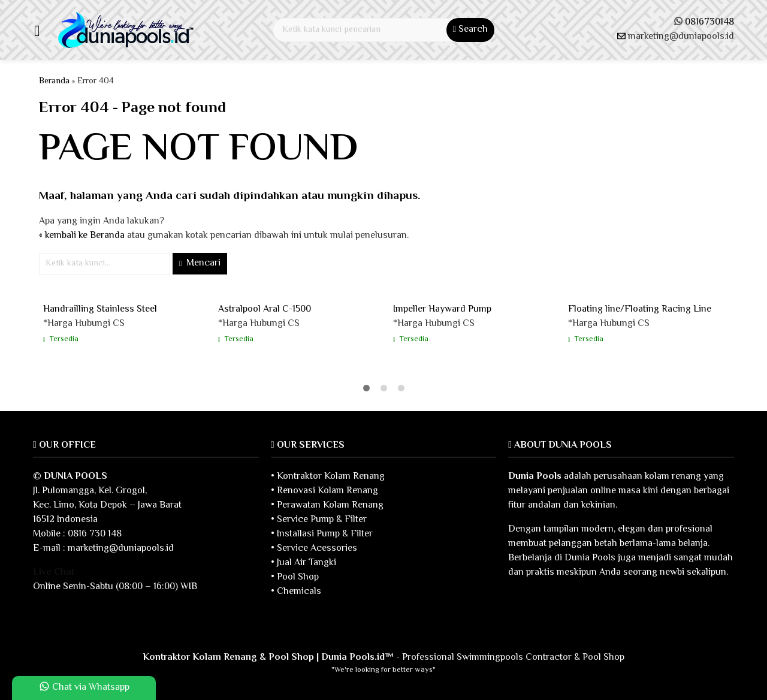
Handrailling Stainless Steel (100, 310)
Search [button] (470, 30)
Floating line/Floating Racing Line (640, 310)
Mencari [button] (200, 263)
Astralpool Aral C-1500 (265, 310)
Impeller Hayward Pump (442, 310)
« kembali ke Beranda (82, 236)
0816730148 (709, 22)
